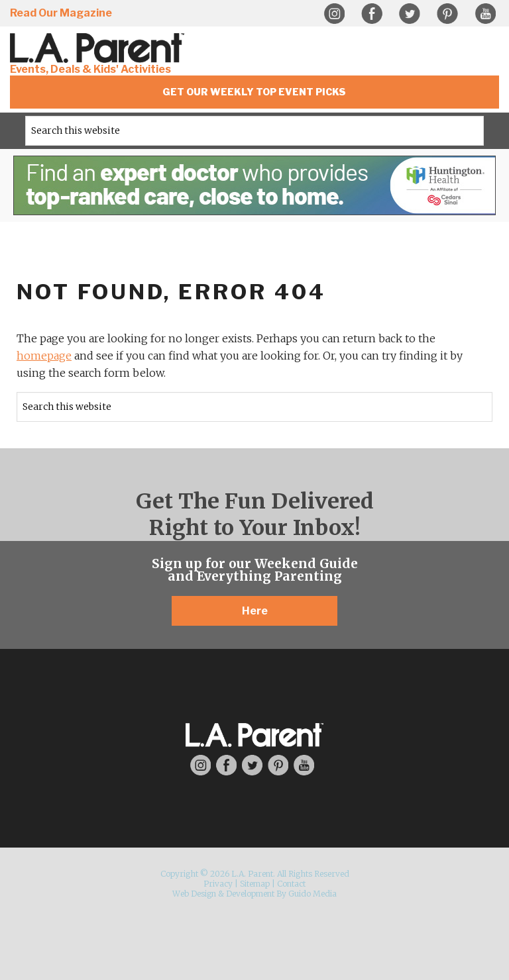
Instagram (334, 14)
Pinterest (447, 14)
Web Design (194, 894)
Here (255, 611)
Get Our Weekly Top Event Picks (254, 92)
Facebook (372, 14)
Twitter (410, 14)
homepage (44, 356)
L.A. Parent (99, 48)
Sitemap (255, 884)
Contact (291, 884)
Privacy (218, 884)
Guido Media (312, 894)
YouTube (485, 14)
